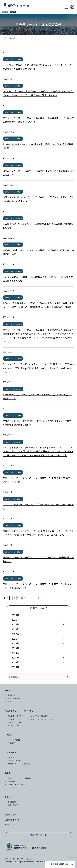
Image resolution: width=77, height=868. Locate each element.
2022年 (15, 634)
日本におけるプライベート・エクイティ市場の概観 (28, 716)
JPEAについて (11, 690)
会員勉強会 (12, 743)
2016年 (15, 662)
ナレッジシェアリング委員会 (19, 778)
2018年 (15, 653)
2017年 (15, 658)
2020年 (15, 643)
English (13, 12)
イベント (9, 735)
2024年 (15, 624)
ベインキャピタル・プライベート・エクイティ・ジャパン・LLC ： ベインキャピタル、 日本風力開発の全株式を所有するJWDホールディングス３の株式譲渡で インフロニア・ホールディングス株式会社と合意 (38, 451)
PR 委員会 (12, 781)
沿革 (9, 701)
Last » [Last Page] (38, 598)
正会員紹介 (12, 802)
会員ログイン (36, 835)
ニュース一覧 (10, 752)
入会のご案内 (11, 815)
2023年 (15, 629)
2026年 (15, 615)
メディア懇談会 (14, 740)
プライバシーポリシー (25, 859)
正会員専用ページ (12, 820)
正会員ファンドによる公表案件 (13, 60)
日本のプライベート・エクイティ (19, 711)
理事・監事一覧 (14, 698)
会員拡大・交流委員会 (16, 784)
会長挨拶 (11, 695)
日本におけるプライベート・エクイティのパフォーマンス (31, 719)
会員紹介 (9, 797)
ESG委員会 (12, 788)
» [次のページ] (32, 598)
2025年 (15, 620)
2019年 (15, 648)
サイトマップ (10, 859)
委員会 (8, 773)
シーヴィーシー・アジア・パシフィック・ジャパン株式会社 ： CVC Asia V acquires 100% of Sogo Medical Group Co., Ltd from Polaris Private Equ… (38, 368)
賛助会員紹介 (13, 805)
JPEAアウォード (14, 761)
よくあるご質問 (14, 725)
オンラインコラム (15, 722)
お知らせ (11, 758)
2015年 (15, 667)
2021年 (15, 639)
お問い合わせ (11, 824)
